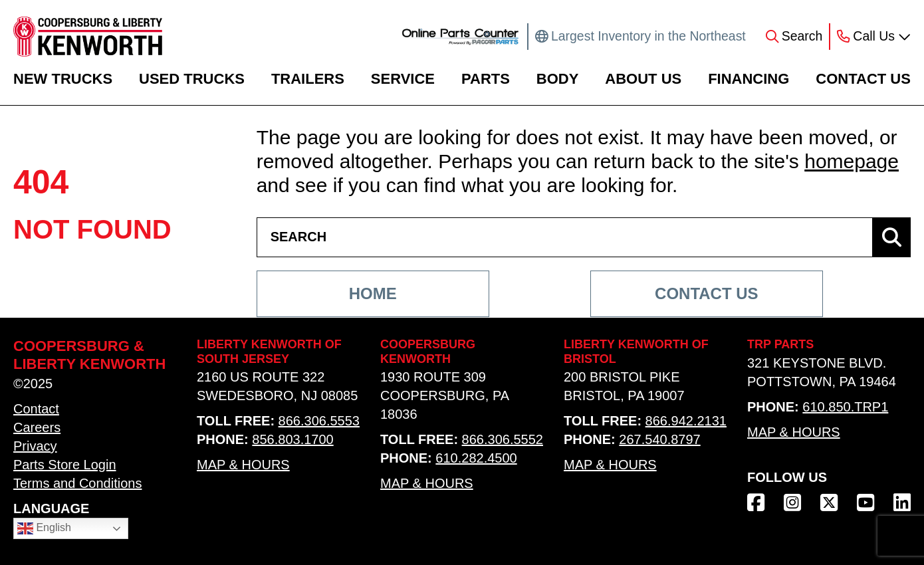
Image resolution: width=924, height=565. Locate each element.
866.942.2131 (686, 421)
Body (558, 79)
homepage (852, 161)
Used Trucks (192, 79)
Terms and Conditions (77, 483)
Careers (37, 427)
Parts (486, 79)
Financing (749, 79)
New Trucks (63, 79)
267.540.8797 (659, 439)
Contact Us (863, 79)
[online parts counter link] (460, 37)
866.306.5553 (319, 421)
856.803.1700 (292, 439)
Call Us (874, 36)
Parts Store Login (65, 465)
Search (802, 36)
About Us (643, 79)
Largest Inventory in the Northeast (648, 36)
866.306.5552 (503, 439)
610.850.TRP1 (845, 407)
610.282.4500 (476, 458)
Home (373, 293)
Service (403, 79)
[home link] (88, 37)
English (44, 528)
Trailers (308, 79)
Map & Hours (243, 465)
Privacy (35, 446)
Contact (36, 409)
